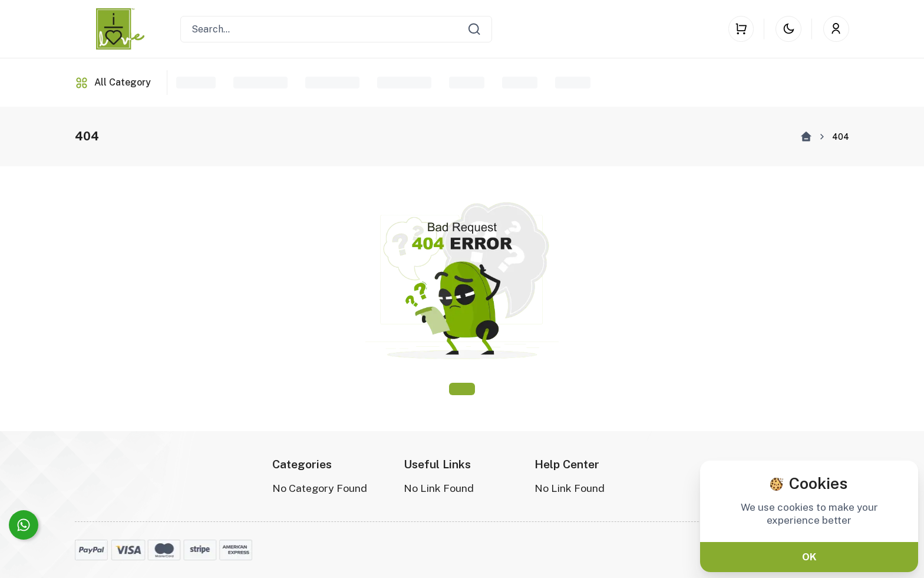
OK (809, 557)
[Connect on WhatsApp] (24, 525)
